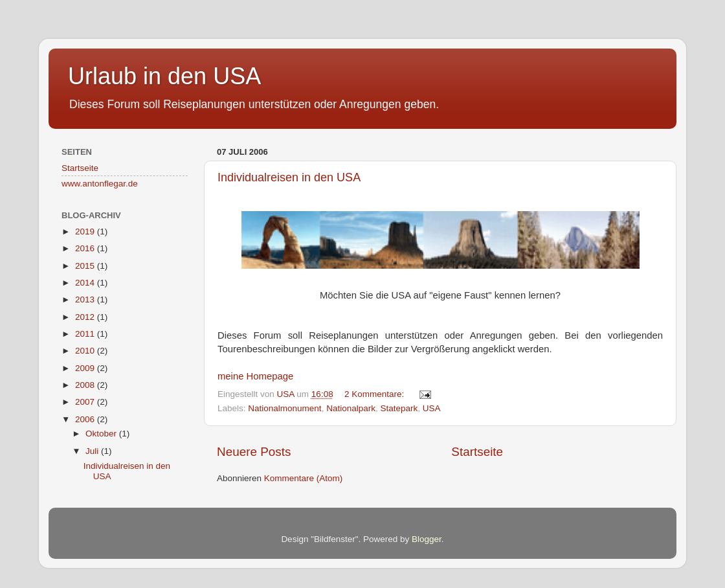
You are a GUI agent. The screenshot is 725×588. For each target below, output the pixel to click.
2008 (86, 385)
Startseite (477, 452)
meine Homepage (255, 376)
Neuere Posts (254, 452)
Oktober (102, 434)
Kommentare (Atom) (304, 478)
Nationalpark (351, 408)
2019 (86, 232)
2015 (86, 266)
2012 (86, 317)
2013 (86, 300)
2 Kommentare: (375, 394)
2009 (86, 368)
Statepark (399, 408)
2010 (86, 351)
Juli (93, 451)
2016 (86, 248)
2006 (86, 419)
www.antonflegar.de (100, 184)
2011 (86, 334)
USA (432, 408)
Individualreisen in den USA (289, 177)
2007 (86, 402)
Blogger (427, 539)
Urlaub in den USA (164, 76)
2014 (86, 283)
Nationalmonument (284, 408)
